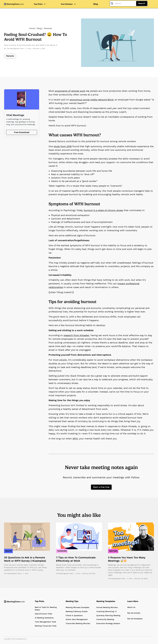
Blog (96, 4)
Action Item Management (77, 619)
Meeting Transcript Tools (46, 626)
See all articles (134, 613)
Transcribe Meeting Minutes (78, 623)
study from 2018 (63, 146)
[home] (14, 4)
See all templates (135, 619)
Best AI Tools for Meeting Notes (46, 609)
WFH (75, 439)
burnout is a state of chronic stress (103, 210)
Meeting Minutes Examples (77, 607)
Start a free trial (101, 487)
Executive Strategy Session (108, 623)
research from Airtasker (76, 335)
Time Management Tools (45, 622)
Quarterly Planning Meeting (108, 615)
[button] (41, 4)
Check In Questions (74, 615)
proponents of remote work (70, 91)
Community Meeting (105, 619)
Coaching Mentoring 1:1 (107, 611)
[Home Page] (14, 602)
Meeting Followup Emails (77, 611)
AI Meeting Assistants (44, 618)
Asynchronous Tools (43, 614)
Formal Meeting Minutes (107, 607)
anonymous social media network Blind (91, 100)
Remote (48, 28)
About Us (131, 607)
